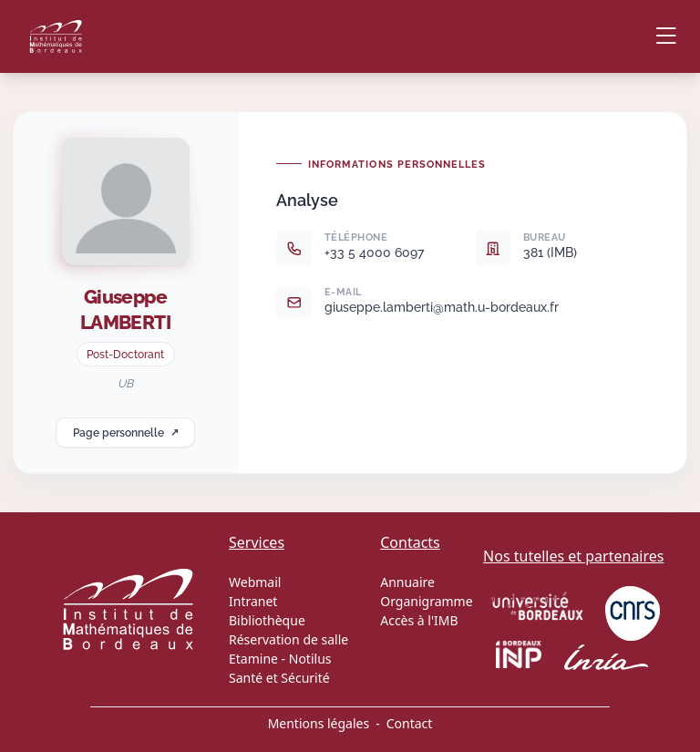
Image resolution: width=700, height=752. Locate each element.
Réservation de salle (288, 639)
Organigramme (426, 601)
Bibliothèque (267, 620)
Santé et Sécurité (279, 678)
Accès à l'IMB (419, 620)
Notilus (310, 659)
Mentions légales (319, 723)
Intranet (253, 601)
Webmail (255, 582)
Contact (410, 723)
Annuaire (407, 582)
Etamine (253, 659)
